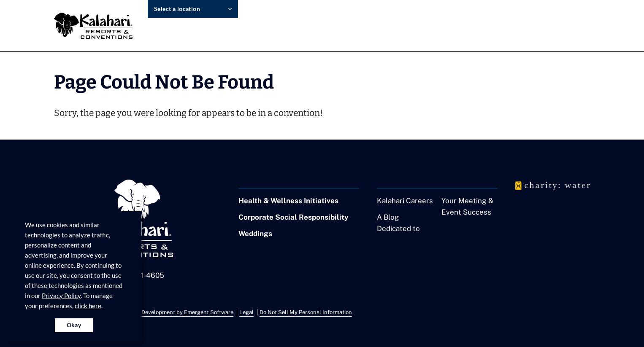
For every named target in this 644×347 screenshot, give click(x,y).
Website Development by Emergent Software (177, 312)
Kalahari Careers (405, 201)
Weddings (255, 234)
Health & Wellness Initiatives (288, 201)
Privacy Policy (61, 296)
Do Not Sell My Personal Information (306, 312)
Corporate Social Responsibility (294, 217)
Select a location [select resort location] (177, 9)
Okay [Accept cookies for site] (74, 325)
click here (88, 306)
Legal (246, 312)
